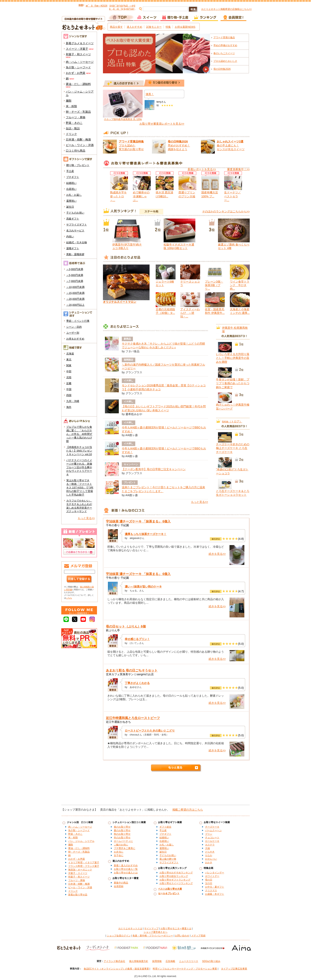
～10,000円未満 (75, 287)
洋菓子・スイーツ (78, 873)
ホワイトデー (212, 876)
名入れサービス (75, 231)
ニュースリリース (189, 961)
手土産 (70, 171)
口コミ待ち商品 (76, 151)
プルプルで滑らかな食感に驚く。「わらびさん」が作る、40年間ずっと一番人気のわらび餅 (79, 434)
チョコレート (212, 838)
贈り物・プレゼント (78, 165)
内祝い (70, 236)
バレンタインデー (215, 873)
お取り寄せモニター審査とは (176, 928)
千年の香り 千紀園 (117, 525)
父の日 (209, 883)
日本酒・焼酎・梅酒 (78, 139)
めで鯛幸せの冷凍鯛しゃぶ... (141, 196)
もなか (209, 855)
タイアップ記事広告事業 (234, 969)
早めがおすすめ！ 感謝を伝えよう (179, 145)
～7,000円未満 (75, 281)
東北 (69, 360)
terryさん (161, 102)
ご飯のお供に (121, 845)
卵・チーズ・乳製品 (78, 112)
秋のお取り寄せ (122, 834)
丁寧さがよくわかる (137, 683)
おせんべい (211, 859)
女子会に (119, 855)
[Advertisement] (155, 790)
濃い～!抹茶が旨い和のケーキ (143, 586)
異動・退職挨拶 (75, 254)
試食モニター (154, 27)
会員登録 (119, 886)
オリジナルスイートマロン (120, 302)
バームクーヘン (213, 830)
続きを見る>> (217, 554)
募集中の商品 (121, 883)
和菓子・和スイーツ (78, 54)
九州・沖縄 (73, 401)
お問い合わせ (182, 936)
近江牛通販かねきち (118, 722)
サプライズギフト (77, 225)
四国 (69, 395)
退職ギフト (73, 248)
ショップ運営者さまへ (155, 932)
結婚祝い (71, 183)
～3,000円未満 (75, 269)
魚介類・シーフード (78, 67)
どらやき (210, 852)
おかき (209, 863)
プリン (209, 834)
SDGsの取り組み (211, 961)
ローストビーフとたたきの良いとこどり (150, 731)
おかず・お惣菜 (76, 73)
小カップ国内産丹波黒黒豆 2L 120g (123, 119)
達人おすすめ (134, 27)
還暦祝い (71, 201)
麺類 (69, 101)
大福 (207, 848)
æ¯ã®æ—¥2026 (96, 6)
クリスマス (211, 890)
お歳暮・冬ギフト (215, 894)
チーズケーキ (212, 827)
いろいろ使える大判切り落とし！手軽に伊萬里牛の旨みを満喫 (233, 358)
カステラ (210, 845)
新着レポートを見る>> (202, 169)
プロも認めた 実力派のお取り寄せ (131, 145)
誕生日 (70, 207)
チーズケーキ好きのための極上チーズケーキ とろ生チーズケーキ (233, 448)
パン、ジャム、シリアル (81, 841)
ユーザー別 (73, 333)
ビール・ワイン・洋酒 (80, 145)
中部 (69, 371)
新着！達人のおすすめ (126, 865)
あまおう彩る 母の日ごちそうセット (132, 670)
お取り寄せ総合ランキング (174, 876)
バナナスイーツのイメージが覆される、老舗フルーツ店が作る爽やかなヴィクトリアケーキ (79, 467)
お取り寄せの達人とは (126, 873)
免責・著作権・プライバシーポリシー (153, 936)
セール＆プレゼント (169, 893)
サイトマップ (151, 928)
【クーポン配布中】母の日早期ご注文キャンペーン (154, 469)
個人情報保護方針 (139, 961)
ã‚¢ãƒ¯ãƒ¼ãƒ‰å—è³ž (122, 6)
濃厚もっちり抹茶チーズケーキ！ (146, 534)
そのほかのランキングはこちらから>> (226, 211)
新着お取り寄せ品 (78, 895)
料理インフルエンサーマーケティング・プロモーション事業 (185, 969)
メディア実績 (198, 936)
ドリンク (71, 134)
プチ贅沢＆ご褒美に (125, 848)
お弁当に (119, 852)
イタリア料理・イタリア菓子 (84, 863)
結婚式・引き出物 (77, 242)
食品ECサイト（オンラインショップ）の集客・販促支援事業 (116, 969)
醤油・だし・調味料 (78, 84)
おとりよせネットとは (130, 928)
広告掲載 (170, 961)
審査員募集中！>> (238, 169)
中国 (69, 389)
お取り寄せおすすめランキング (176, 873)
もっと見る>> (86, 518)
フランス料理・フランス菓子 (84, 866)
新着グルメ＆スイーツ (80, 43)
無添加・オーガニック (80, 870)
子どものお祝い (75, 213)
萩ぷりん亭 (113, 630)
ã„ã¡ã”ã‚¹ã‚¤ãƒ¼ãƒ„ (122, 9)
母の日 (209, 880)
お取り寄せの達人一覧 (126, 869)
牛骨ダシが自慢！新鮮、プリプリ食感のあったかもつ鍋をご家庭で (233, 383)
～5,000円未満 (75, 275)
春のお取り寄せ (122, 827)
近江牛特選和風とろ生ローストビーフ (133, 718)
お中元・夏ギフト (215, 887)
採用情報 (157, 961)
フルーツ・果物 (76, 117)
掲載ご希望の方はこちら (188, 810)
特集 (168, 27)
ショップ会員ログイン (119, 936)
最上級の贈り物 (168, 859)
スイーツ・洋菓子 (77, 49)
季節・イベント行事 (78, 321)
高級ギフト (73, 219)
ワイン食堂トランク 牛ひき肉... (240, 285)
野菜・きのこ (74, 123)
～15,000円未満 (75, 293)
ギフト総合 (165, 827)
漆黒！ (150, 94)
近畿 (69, 383)
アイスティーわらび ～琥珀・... (190, 313)
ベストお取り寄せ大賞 (170, 889)
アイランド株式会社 (114, 961)
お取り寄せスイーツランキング (176, 883)
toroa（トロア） (232, 421)
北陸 (69, 377)
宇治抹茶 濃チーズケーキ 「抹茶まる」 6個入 (138, 521)
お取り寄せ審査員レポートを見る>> (162, 124)
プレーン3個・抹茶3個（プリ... (214, 285)
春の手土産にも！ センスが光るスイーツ (231, 145)
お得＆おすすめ (75, 339)
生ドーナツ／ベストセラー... (232, 196)
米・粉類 (71, 106)
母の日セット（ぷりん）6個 (126, 626)
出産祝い (71, 189)
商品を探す (116, 27)
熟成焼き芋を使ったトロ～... (118, 196)
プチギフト (73, 177)
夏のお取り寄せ (122, 830)
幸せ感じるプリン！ (137, 639)
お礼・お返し (74, 195)
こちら (69, 598)
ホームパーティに (123, 841)
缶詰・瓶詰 (73, 128)
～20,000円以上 (75, 305)
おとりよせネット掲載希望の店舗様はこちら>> (227, 9)
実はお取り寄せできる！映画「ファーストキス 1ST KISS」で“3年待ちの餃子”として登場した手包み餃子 (80, 488)
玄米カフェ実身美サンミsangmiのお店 (130, 674)
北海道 (70, 354)
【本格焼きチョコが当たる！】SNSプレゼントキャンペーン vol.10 (79, 451)
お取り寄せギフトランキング (175, 880)
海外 (69, 407)
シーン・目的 (74, 327)
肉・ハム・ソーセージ (80, 62)
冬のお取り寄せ (122, 838)
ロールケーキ (212, 841)
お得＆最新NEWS (185, 27)
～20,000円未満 (75, 299)
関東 (69, 365)
